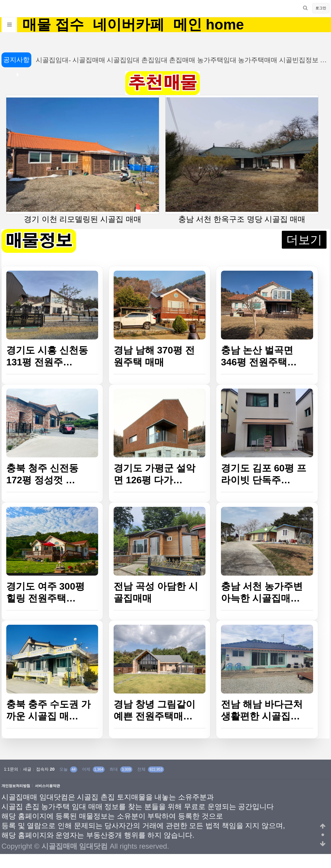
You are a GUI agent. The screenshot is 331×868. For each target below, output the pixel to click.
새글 (27, 769)
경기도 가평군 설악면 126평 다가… (154, 474)
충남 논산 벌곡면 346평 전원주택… (259, 356)
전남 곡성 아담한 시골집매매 (156, 592)
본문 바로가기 (0, 0)
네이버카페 (129, 25)
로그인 (321, 8)
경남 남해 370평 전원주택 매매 (154, 356)
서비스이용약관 (47, 786)
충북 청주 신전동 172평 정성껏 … (42, 474)
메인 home (209, 25)
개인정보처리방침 (16, 786)
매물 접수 (53, 25)
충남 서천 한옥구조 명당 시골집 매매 (242, 159)
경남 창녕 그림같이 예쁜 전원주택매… (154, 710)
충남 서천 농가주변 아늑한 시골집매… (262, 592)
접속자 (45, 769)
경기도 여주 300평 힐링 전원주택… (45, 592)
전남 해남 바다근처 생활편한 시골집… (262, 710)
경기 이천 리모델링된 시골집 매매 (83, 159)
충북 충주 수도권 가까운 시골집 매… (48, 710)
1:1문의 (11, 769)
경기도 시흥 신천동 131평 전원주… (47, 356)
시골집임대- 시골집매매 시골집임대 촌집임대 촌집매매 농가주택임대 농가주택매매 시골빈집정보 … (178, 60)
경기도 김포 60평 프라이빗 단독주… (264, 474)
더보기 (304, 240)
